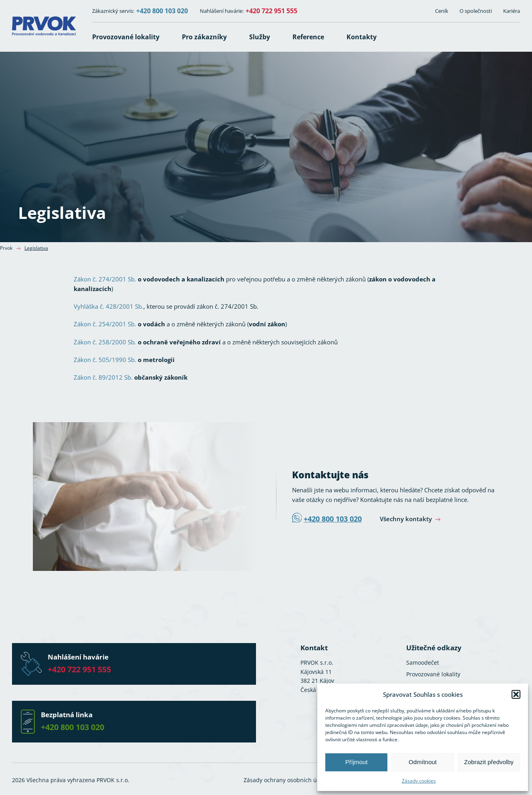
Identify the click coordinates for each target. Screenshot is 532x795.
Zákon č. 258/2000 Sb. (105, 342)
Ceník (442, 11)
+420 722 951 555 (271, 11)
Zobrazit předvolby (489, 762)
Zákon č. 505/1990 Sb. (105, 360)
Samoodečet (423, 662)
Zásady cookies (419, 781)
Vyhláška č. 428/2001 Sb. (109, 306)
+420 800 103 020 (162, 11)
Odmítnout (423, 762)
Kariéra (512, 11)
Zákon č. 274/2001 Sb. (105, 279)
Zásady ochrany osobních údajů (286, 780)
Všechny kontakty (407, 519)
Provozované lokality (433, 674)
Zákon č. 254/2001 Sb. (105, 324)
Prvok (6, 248)
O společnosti (476, 11)
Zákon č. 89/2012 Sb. (103, 377)
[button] (516, 694)
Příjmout (357, 762)
